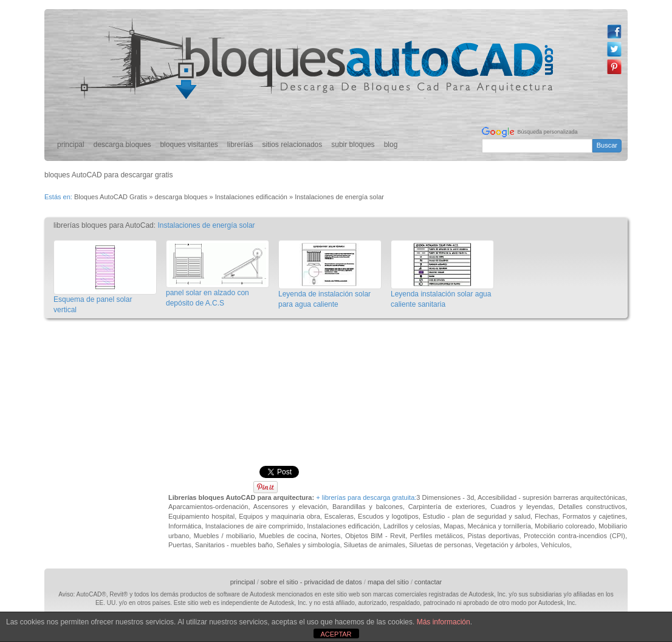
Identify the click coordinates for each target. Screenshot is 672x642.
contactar (428, 582)
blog (391, 145)
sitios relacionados (293, 145)
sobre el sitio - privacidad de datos (311, 582)
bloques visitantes (189, 145)
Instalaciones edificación (251, 197)
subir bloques (353, 145)
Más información (444, 622)
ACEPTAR (336, 634)
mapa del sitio (388, 582)
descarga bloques (122, 145)
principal (71, 145)
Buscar (607, 145)
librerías (240, 145)
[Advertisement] (339, 353)
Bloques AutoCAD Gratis (111, 197)
